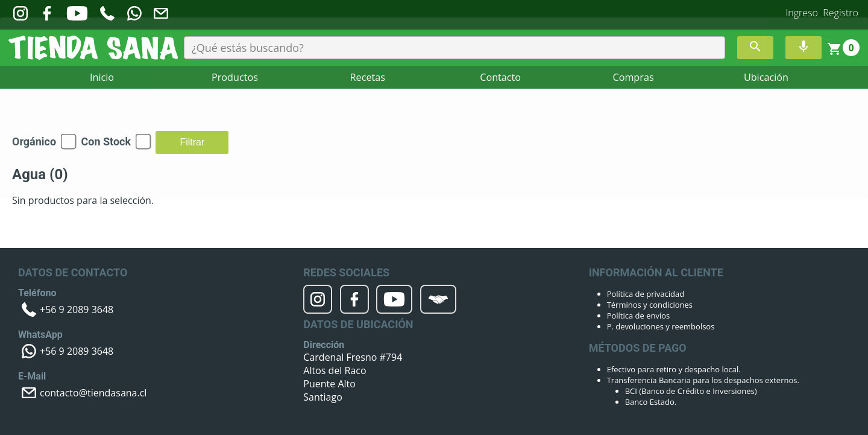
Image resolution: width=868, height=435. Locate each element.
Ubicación (766, 78)
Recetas (368, 78)
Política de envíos (639, 316)
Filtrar (192, 142)
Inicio (102, 78)
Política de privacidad (646, 294)
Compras (633, 78)
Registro (841, 13)
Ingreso (802, 13)
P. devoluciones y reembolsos (661, 326)
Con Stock (106, 141)
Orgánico (34, 141)
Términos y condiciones (650, 305)
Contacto (501, 78)
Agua (40, 174)
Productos (235, 78)
